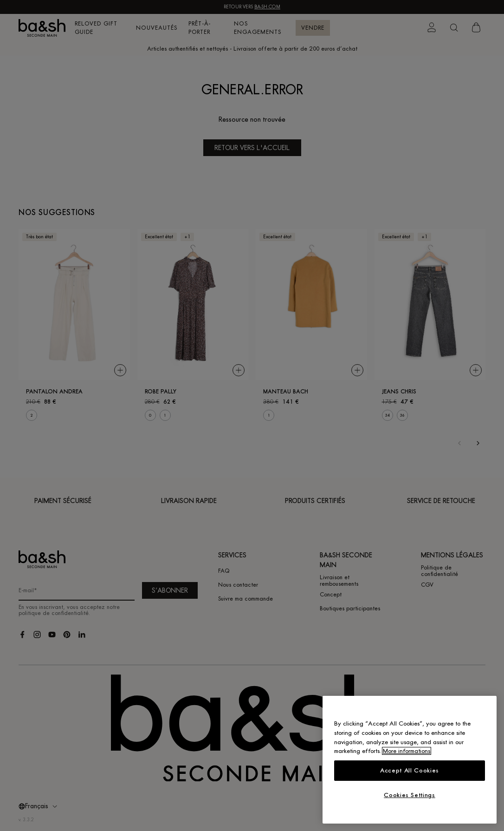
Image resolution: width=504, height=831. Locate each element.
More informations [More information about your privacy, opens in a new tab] (407, 751)
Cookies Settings (410, 795)
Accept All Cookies (410, 770)
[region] (410, 760)
